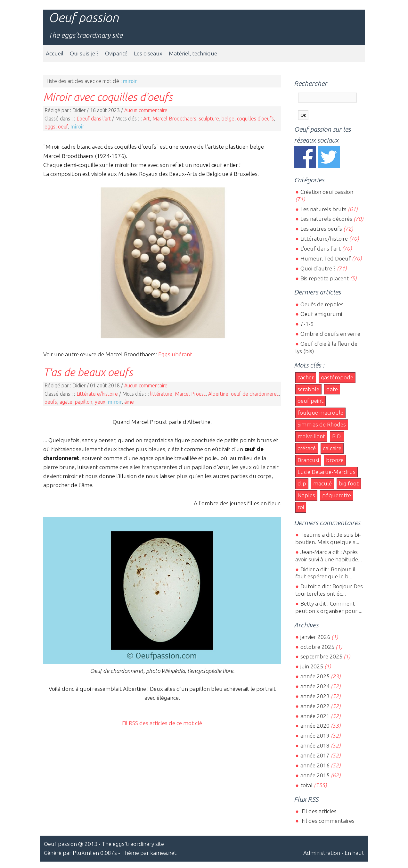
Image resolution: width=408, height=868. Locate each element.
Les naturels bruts (323, 209)
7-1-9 (307, 324)
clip (302, 483)
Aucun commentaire (146, 110)
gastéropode (337, 377)
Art (147, 119)
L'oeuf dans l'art (94, 119)
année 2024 (315, 686)
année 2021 (315, 716)
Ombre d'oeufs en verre (330, 334)
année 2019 (315, 736)
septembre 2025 (321, 656)
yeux (100, 402)
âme (129, 402)
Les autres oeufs (321, 229)
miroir (77, 127)
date (332, 389)
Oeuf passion (84, 17)
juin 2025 (312, 666)
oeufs (51, 402)
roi (301, 507)
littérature (161, 394)
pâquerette (337, 495)
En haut (354, 853)
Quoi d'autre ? (318, 268)
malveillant (311, 436)
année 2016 (315, 765)
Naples (306, 495)
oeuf (63, 127)
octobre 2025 (317, 647)
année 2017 (315, 755)
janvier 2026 (315, 637)
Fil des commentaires (327, 821)
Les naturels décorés (326, 219)
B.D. (337, 436)
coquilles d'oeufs (255, 119)
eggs (50, 127)
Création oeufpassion (327, 192)
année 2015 (315, 775)
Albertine (218, 394)
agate (66, 402)
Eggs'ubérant (175, 354)
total (307, 785)
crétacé (307, 448)
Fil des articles (318, 811)
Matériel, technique (193, 53)
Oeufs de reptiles (322, 304)
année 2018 (315, 745)
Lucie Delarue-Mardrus (326, 472)
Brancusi (308, 460)
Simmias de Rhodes (322, 424)
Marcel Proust (190, 394)
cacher (306, 377)
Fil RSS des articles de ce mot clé (162, 723)
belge (228, 119)
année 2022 (315, 706)
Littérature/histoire (97, 394)
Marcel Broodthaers (174, 119)
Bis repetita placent (325, 278)
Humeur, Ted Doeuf (326, 258)
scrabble (308, 389)
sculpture (209, 119)
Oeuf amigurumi (321, 314)
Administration (322, 853)
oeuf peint (310, 401)
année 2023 (315, 696)
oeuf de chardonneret (255, 394)
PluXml (82, 853)
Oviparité (116, 53)
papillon (84, 402)
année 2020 (315, 726)
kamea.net (163, 853)
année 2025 (315, 676)
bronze (335, 460)
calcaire (332, 448)
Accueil (55, 53)
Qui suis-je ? (84, 53)
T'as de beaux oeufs (88, 372)
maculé (322, 483)
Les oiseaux (148, 53)
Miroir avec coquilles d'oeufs (108, 97)
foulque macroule (320, 413)
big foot (349, 483)
